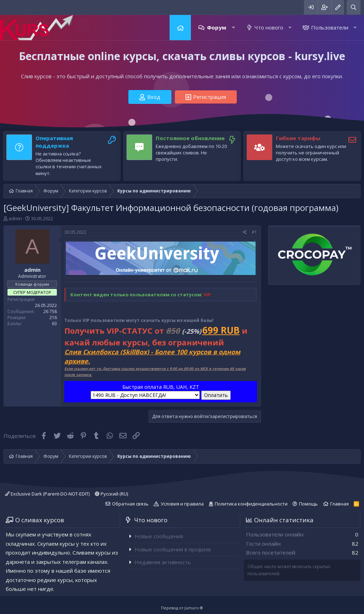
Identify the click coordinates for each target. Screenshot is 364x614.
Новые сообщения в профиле (173, 549)
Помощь (308, 504)
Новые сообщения (159, 536)
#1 (254, 232)
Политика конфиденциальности (251, 504)
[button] (233, 28)
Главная (180, 28)
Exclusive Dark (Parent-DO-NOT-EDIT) (47, 494)
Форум (216, 27)
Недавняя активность (163, 562)
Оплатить (216, 395)
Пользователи (330, 27)
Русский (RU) (111, 494)
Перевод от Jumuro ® (182, 608)
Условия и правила (182, 504)
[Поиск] (354, 7)
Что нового (269, 27)
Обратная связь (130, 504)
